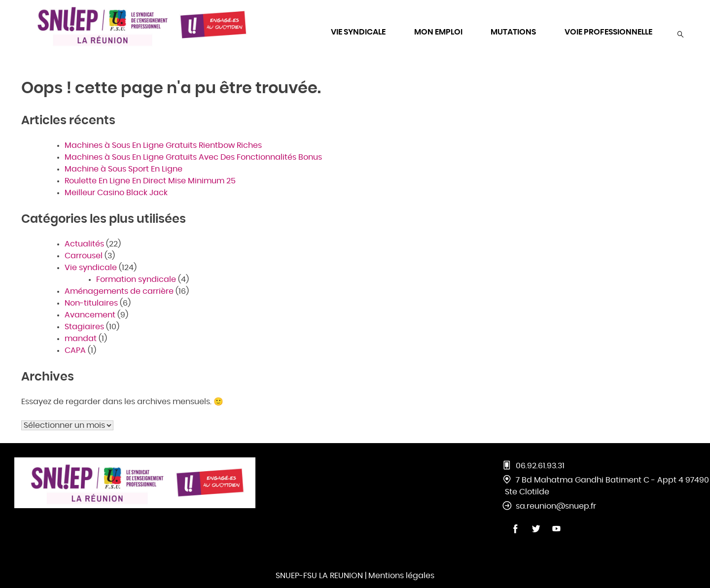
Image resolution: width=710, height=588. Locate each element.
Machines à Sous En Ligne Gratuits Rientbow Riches (163, 145)
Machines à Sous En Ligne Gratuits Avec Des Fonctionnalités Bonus (193, 157)
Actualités (84, 244)
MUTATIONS (513, 32)
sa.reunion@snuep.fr (556, 506)
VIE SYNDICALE (358, 32)
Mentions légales (401, 576)
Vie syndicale (91, 268)
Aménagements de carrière (119, 291)
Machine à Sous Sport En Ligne (124, 169)
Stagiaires (84, 327)
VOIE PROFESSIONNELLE (608, 32)
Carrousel (84, 256)
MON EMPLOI (438, 32)
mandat (81, 339)
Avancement (90, 315)
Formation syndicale (136, 279)
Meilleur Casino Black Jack (116, 193)
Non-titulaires (91, 303)
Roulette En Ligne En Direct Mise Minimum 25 (150, 181)
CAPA (75, 350)
